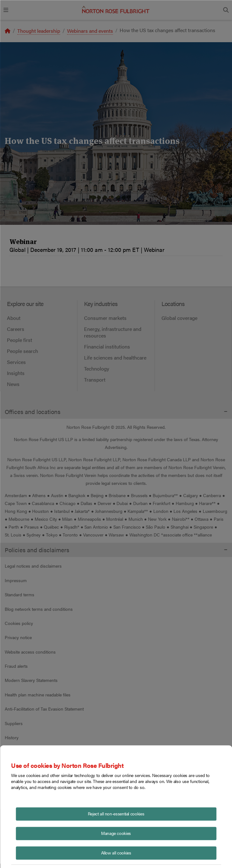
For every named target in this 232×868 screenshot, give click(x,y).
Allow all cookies (116, 852)
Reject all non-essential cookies (116, 813)
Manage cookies (116, 833)
